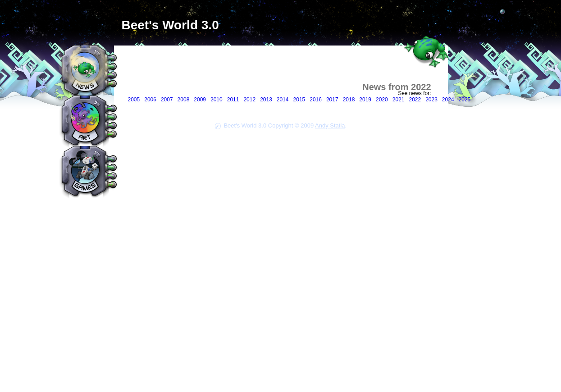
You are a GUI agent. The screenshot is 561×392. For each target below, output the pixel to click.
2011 (233, 100)
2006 (150, 100)
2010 (217, 100)
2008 (184, 100)
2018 (349, 100)
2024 (448, 100)
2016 (316, 100)
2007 (167, 100)
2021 (399, 100)
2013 (266, 100)
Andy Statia (330, 125)
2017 (332, 100)
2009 (200, 100)
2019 (365, 100)
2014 (283, 100)
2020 (382, 100)
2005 (134, 100)
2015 (299, 100)
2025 (465, 100)
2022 (415, 100)
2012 (249, 100)
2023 (431, 100)
